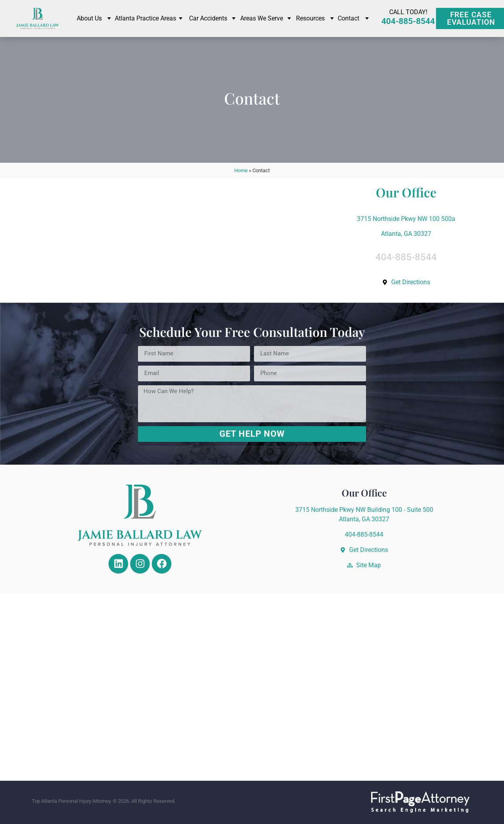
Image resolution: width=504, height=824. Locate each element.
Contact (349, 18)
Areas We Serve (262, 18)
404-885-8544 (408, 21)
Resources (310, 18)
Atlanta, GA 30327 (406, 234)
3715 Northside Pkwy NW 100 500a (406, 219)
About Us (89, 18)
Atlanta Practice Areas (145, 18)
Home (241, 170)
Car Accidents (208, 18)
